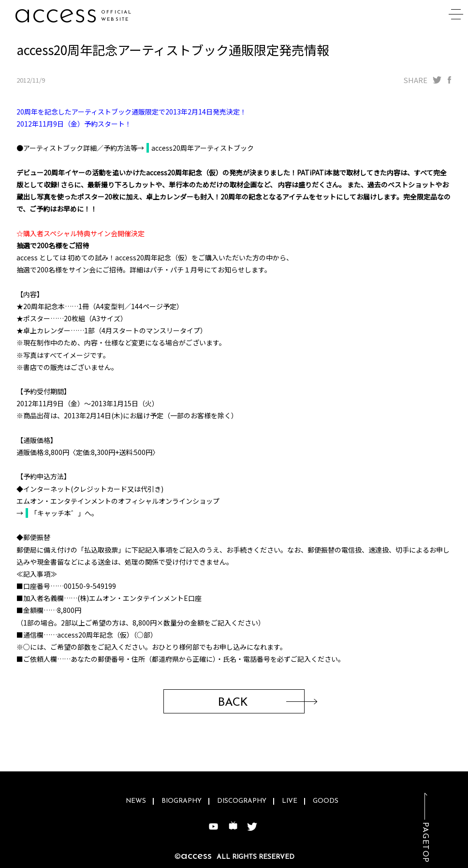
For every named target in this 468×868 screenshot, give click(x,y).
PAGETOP (425, 843)
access (56, 14)
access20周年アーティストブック (203, 148)
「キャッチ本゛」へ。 (64, 513)
